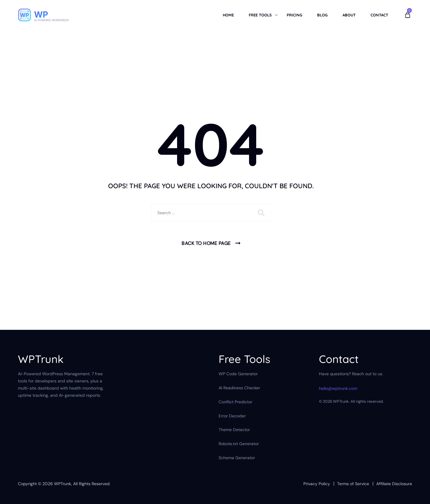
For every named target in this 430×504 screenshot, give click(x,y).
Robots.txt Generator (239, 444)
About (349, 15)
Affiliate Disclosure (394, 484)
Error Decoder (232, 416)
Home (228, 15)
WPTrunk (63, 484)
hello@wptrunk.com (338, 388)
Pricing (294, 15)
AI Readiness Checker (239, 388)
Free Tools (260, 15)
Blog (322, 15)
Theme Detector (234, 430)
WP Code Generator (238, 374)
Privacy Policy (317, 484)
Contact (379, 15)
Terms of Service (353, 484)
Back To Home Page (206, 243)
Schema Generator (237, 458)
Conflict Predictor (235, 402)
